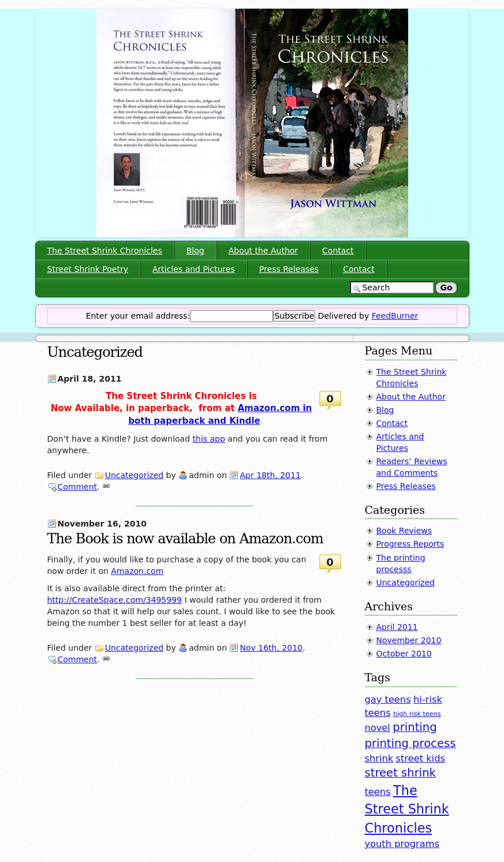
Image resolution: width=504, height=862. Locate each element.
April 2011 (397, 627)
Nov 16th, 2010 (271, 648)
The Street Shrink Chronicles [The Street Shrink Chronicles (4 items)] (407, 809)
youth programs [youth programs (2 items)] (402, 844)
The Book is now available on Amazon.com (185, 539)
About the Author (263, 251)
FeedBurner (395, 316)
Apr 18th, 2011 (270, 475)
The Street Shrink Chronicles (105, 251)
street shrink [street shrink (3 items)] (400, 773)
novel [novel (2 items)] (378, 728)
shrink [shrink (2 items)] (379, 758)
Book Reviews (404, 531)
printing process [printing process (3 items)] (410, 743)
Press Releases (289, 269)
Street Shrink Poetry (88, 269)
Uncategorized (134, 475)
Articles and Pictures (194, 269)
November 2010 (409, 640)
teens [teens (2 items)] (378, 792)
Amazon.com (137, 571)
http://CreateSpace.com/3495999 (115, 600)
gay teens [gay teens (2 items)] (388, 699)
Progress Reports (410, 544)
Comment (78, 487)
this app (209, 439)
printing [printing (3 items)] (415, 727)
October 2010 (404, 654)
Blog (195, 251)
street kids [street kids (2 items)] (421, 758)
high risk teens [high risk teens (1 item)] (417, 714)
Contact (338, 251)
